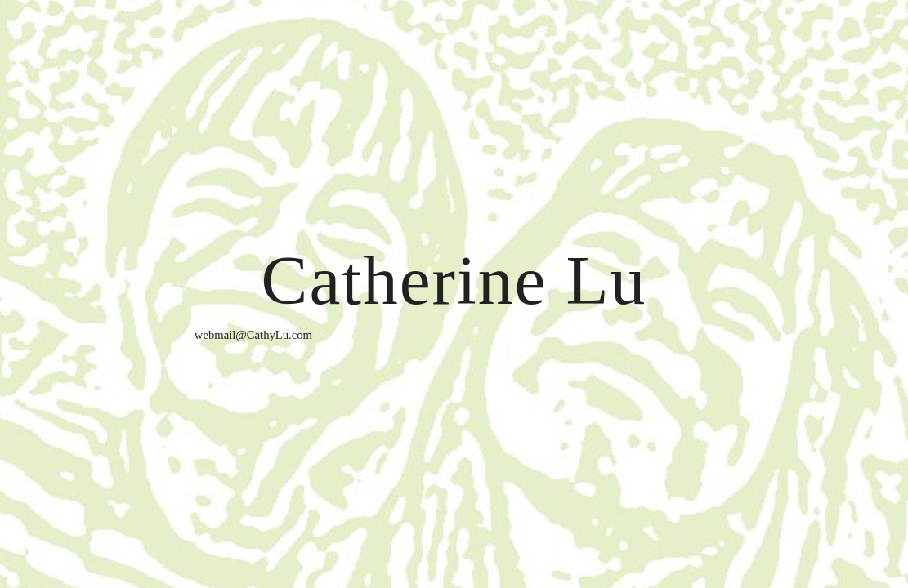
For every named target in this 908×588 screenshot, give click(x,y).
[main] (454, 294)
